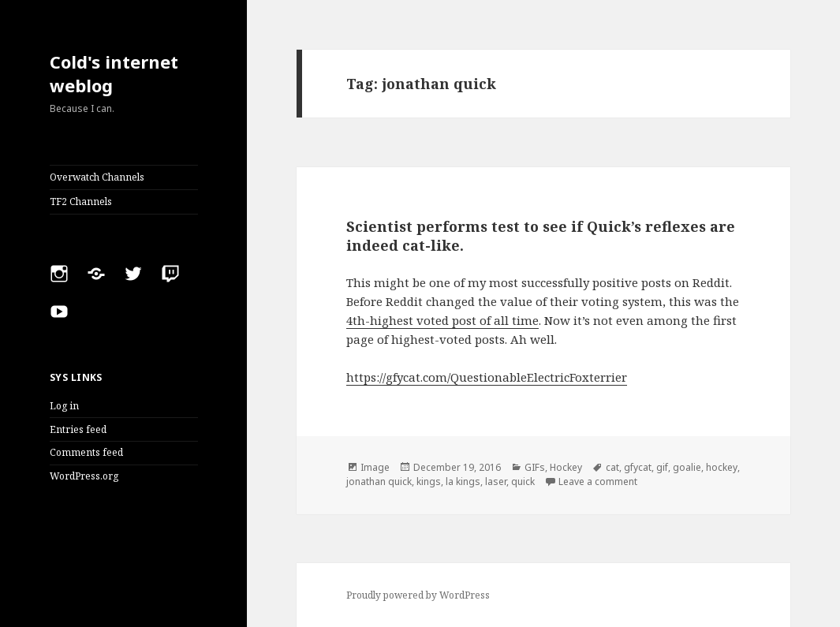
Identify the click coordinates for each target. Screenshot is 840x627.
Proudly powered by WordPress (418, 595)
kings (429, 481)
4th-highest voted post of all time (442, 320)
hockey (722, 467)
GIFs (535, 467)
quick (523, 481)
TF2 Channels (81, 202)
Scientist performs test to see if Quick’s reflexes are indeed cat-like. (541, 236)
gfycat (638, 467)
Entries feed (78, 429)
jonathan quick (379, 481)
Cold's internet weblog (114, 73)
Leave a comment (598, 481)
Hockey (566, 467)
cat (612, 467)
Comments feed (86, 452)
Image (375, 467)
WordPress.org (84, 476)
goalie (687, 467)
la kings (463, 481)
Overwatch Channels (97, 177)
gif (662, 467)
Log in (64, 406)
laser (496, 481)
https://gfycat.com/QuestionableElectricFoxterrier (487, 377)
